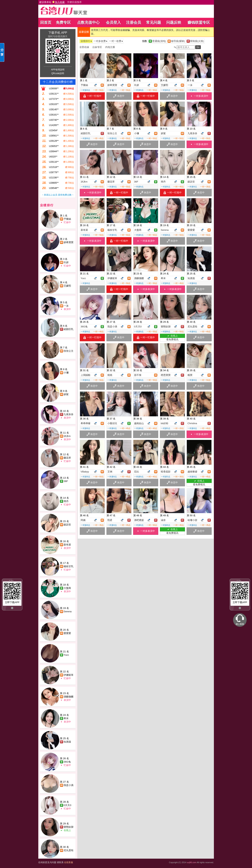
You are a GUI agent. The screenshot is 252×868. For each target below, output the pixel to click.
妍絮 (66, 394)
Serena (68, 611)
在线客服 (69, 862)
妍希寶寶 (69, 242)
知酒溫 (67, 742)
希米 (66, 718)
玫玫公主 (69, 351)
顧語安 (67, 525)
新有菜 (67, 545)
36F (66, 481)
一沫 (66, 306)
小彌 (66, 373)
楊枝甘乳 (69, 566)
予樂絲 (67, 219)
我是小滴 (69, 785)
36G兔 (67, 762)
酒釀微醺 (69, 697)
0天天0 (67, 805)
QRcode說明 (58, 73)
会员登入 (113, 22)
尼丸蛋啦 (69, 850)
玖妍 (66, 262)
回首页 (46, 22)
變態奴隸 (69, 827)
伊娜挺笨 (69, 675)
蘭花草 (67, 458)
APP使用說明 (58, 70)
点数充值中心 (88, 22)
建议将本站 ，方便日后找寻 (61, 2)
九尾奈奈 (69, 414)
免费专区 (63, 22)
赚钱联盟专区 (199, 22)
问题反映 (174, 22)
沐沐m (67, 436)
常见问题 (154, 22)
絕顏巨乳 (69, 329)
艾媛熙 (67, 286)
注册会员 (134, 22)
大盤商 (67, 588)
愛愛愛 (67, 633)
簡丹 (66, 501)
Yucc (66, 655)
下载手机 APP (58, 33)
